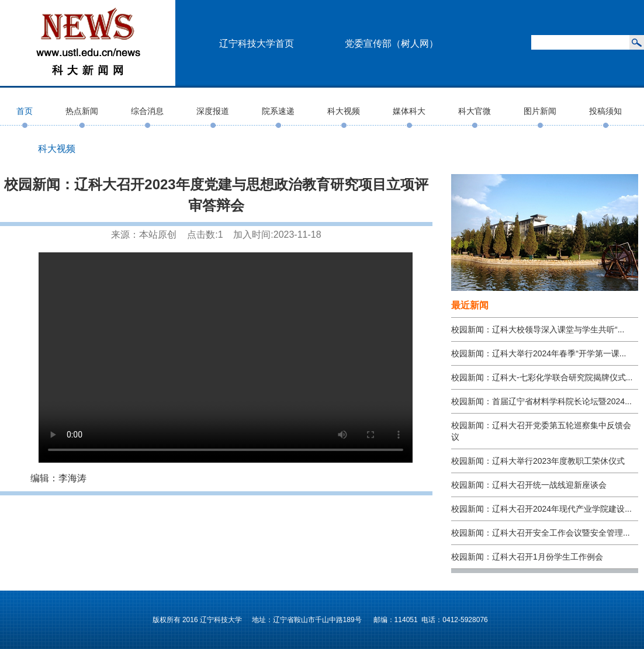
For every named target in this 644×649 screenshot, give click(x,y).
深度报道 (213, 111)
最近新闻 (470, 305)
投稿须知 (605, 111)
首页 (25, 111)
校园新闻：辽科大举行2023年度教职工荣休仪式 (538, 461)
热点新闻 (82, 111)
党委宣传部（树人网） (392, 44)
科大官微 (475, 111)
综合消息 (147, 111)
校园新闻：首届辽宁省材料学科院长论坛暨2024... (541, 401)
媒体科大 (409, 111)
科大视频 (344, 111)
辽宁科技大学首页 (257, 44)
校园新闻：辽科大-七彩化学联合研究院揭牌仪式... (542, 377)
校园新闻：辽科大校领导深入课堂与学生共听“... (538, 329)
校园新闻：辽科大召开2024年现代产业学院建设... (541, 509)
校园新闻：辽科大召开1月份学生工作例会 (527, 557)
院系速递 (278, 111)
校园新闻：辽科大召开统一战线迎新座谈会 (529, 485)
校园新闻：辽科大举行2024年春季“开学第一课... (539, 353)
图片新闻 (540, 111)
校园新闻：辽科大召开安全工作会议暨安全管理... (541, 533)
